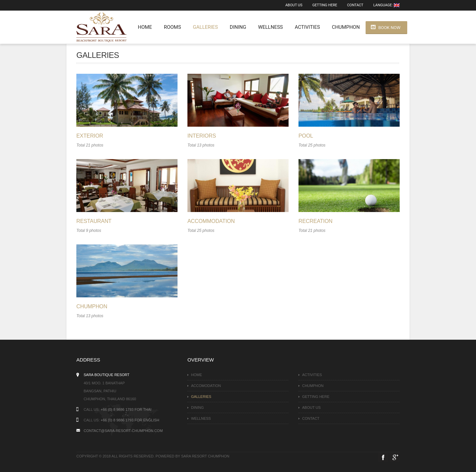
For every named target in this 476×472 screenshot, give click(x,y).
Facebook (383, 457)
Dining (238, 27)
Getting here (325, 5)
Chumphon (346, 27)
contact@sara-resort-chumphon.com (123, 431)
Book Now (389, 28)
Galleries (205, 27)
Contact (355, 5)
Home (145, 27)
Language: (386, 5)
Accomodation (206, 386)
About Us (294, 5)
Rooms (173, 27)
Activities (307, 27)
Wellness (271, 27)
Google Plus (395, 457)
